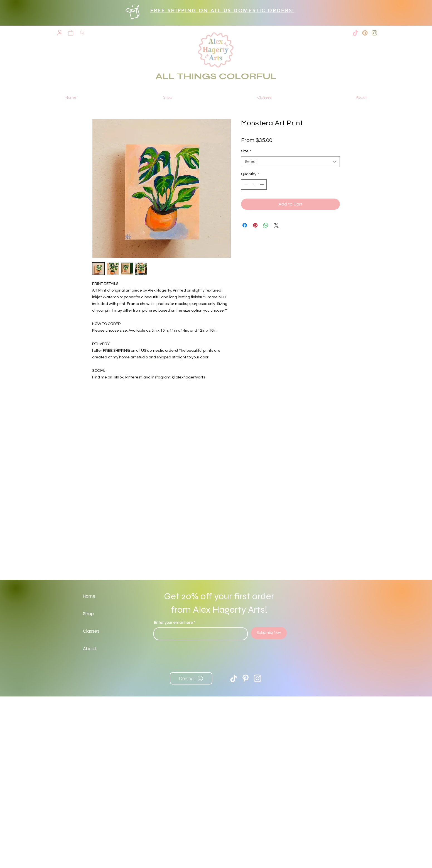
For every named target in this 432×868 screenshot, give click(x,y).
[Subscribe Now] (269, 633)
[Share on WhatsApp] (266, 225)
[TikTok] (234, 678)
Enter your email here (173, 623)
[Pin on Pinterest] (255, 225)
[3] (365, 33)
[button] (71, 32)
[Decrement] (245, 184)
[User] (60, 33)
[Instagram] (257, 678)
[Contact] (191, 678)
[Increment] (262, 184)
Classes (91, 631)
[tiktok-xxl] (355, 33)
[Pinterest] (246, 678)
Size (246, 151)
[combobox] (290, 162)
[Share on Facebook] (245, 225)
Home (89, 596)
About (90, 649)
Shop (88, 614)
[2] (374, 33)
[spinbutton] (254, 184)
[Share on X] (276, 225)
